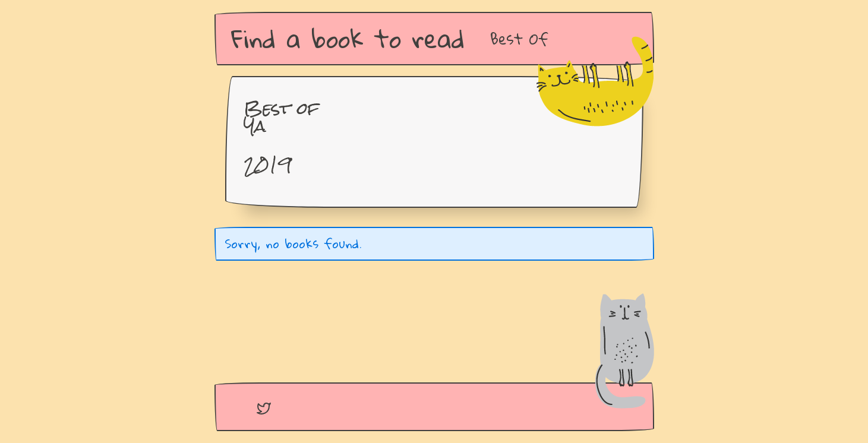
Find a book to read (348, 38)
